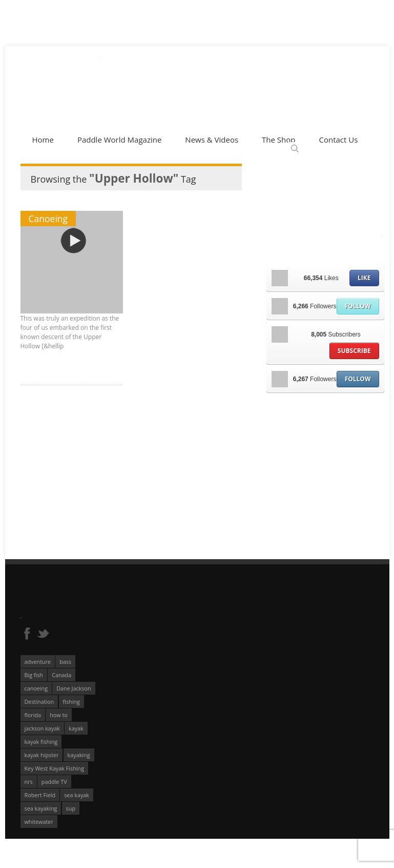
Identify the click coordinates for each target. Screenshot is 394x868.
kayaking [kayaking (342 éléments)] (79, 755)
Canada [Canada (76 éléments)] (61, 675)
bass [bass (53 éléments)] (65, 662)
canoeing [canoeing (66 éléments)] (36, 688)
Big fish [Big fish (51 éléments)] (34, 675)
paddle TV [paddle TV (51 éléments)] (54, 782)
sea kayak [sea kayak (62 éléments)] (77, 795)
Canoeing (48, 219)
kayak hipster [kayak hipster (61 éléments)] (42, 755)
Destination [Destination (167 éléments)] (39, 702)
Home (43, 140)
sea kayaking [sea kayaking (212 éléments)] (41, 808)
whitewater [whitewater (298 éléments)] (39, 822)
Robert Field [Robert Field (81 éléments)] (40, 795)
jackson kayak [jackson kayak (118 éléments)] (42, 728)
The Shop (278, 140)
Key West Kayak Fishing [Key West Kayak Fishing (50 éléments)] (55, 768)
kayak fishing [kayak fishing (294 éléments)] (41, 742)
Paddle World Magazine (119, 140)
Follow (358, 306)
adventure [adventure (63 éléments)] (38, 662)
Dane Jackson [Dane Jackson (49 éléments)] (74, 688)
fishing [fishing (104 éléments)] (71, 702)
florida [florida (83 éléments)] (33, 715)
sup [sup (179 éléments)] (71, 808)
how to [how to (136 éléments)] (59, 715)
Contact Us (338, 140)
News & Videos (212, 140)
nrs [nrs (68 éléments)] (29, 782)
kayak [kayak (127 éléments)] (76, 728)
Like (364, 278)
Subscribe (354, 351)
